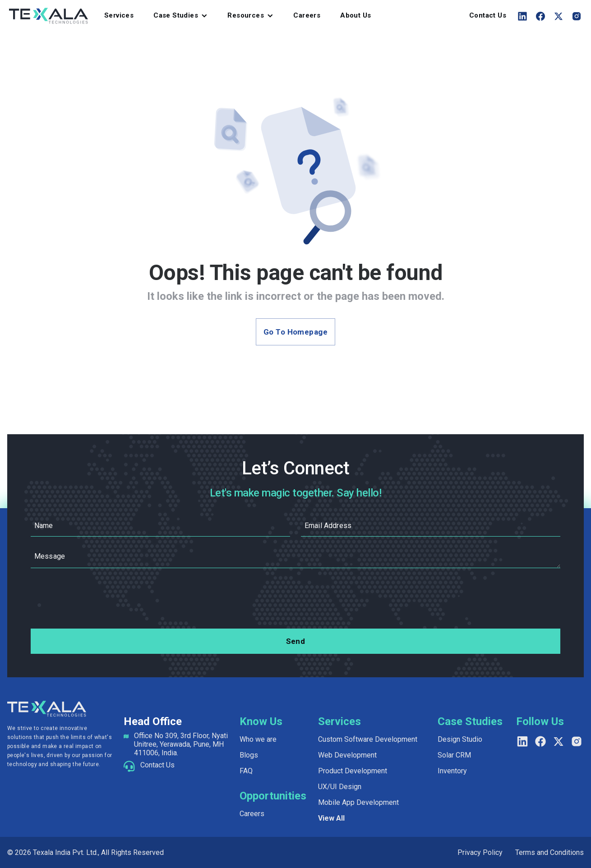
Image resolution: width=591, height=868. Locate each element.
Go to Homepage (295, 332)
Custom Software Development (368, 739)
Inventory (452, 771)
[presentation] (295, 600)
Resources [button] (246, 15)
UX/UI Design (340, 787)
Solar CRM (454, 755)
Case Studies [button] (176, 15)
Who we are (258, 739)
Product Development (353, 771)
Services (119, 15)
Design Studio (460, 739)
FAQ (246, 771)
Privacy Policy (480, 852)
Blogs (249, 755)
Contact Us (488, 15)
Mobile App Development (358, 802)
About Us (356, 15)
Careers (307, 15)
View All (331, 818)
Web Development (347, 755)
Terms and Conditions (549, 852)
